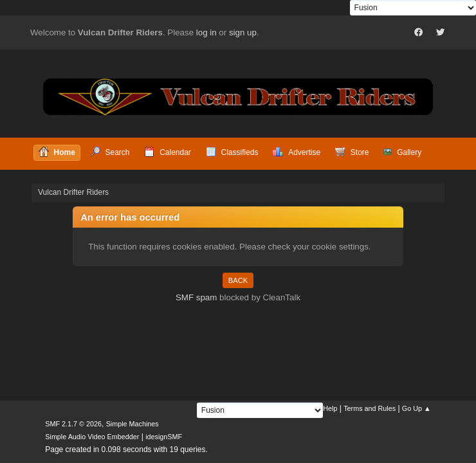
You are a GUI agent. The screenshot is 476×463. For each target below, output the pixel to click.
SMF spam (196, 297)
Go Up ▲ (416, 408)
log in (206, 32)
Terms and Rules (370, 408)
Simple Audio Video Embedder (92, 437)
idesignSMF (164, 437)
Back (238, 280)
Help (330, 408)
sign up (243, 32)
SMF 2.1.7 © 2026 (73, 424)
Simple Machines (133, 424)
